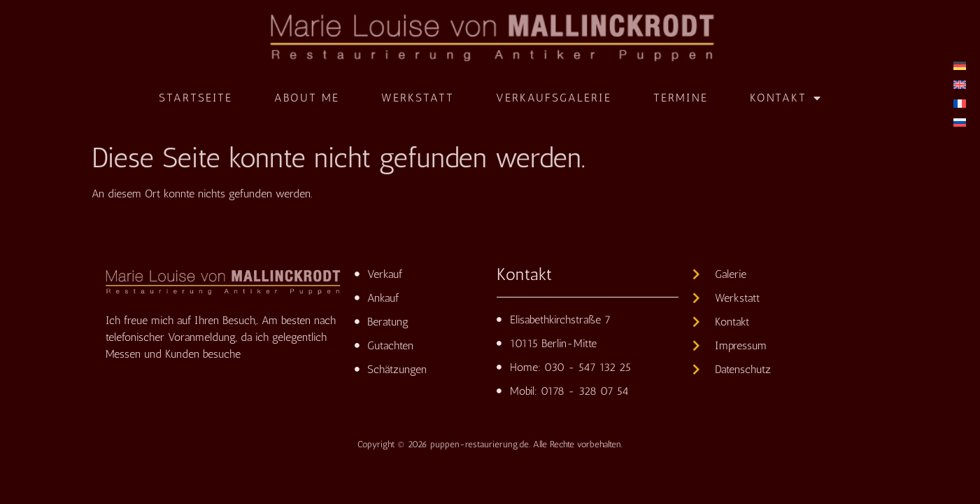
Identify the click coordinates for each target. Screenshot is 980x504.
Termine (681, 98)
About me (307, 98)
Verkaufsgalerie (554, 98)
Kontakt (786, 98)
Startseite (196, 98)
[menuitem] (960, 65)
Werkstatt (418, 98)
